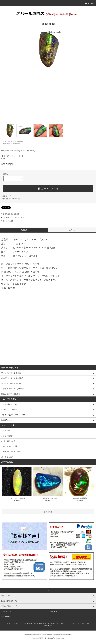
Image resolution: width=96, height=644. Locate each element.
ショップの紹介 (7, 436)
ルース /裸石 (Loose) (14, 144)
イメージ (72, 230)
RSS (46, 626)
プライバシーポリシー (71, 623)
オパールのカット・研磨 (11, 451)
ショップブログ (85, 623)
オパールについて (8, 441)
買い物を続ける (7, 221)
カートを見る (53, 611)
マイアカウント (6, 611)
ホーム (4, 142)
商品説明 (24, 230)
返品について (7, 196)
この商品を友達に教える (10, 214)
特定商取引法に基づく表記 (11, 199)
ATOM (50, 626)
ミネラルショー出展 (9, 446)
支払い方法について (18, 623)
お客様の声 (6, 431)
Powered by (48, 638)
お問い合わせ (5, 617)
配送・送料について (31, 623)
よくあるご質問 (7, 457)
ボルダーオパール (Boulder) (16, 142)
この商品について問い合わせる (12, 217)
